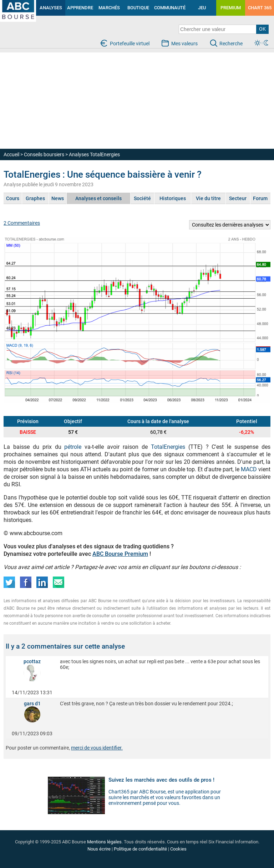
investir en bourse (11, 6)
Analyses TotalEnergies (94, 154)
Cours (13, 198)
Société (142, 198)
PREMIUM (231, 8)
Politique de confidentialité (140, 849)
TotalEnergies (168, 447)
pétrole (73, 447)
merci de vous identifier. (97, 748)
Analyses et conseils (98, 198)
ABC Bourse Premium (120, 554)
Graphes (35, 198)
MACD (250, 469)
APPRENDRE (80, 8)
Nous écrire (99, 849)
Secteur (238, 198)
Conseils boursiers (44, 154)
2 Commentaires (22, 223)
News (58, 198)
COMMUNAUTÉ (170, 8)
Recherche (231, 44)
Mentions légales (104, 842)
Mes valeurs (184, 44)
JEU (202, 8)
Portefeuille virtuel (130, 44)
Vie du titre (208, 198)
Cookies (178, 849)
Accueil (11, 154)
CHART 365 (260, 8)
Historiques (173, 198)
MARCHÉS (109, 8)
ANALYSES (51, 8)
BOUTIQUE (138, 8)
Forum (260, 198)
